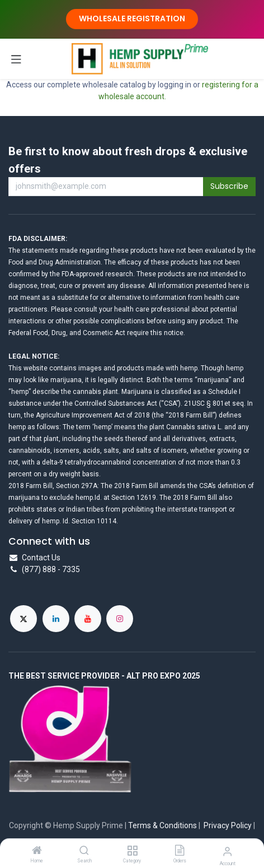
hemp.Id (88, 498)
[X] (23, 619)
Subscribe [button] (229, 186)
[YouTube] (88, 619)
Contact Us (41, 558)
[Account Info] (227, 851)
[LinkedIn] (56, 619)
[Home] (37, 851)
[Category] (132, 851)
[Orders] (180, 851)
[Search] (84, 851)
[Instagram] (120, 619)
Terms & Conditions (162, 825)
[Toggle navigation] (16, 59)
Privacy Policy (228, 825)
